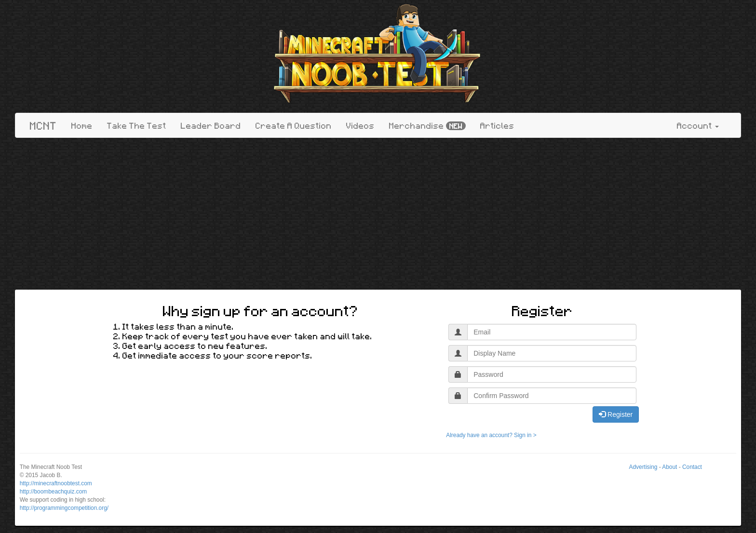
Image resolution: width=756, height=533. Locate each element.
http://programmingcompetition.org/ (64, 508)
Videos (360, 125)
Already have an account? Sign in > (491, 435)
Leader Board (211, 125)
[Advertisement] (378, 215)
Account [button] (698, 125)
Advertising (643, 467)
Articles (497, 125)
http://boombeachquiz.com (53, 492)
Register (616, 414)
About (669, 467)
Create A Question (294, 125)
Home (82, 125)
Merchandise (427, 126)
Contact (692, 467)
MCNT (43, 125)
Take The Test (137, 125)
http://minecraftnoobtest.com (56, 483)
